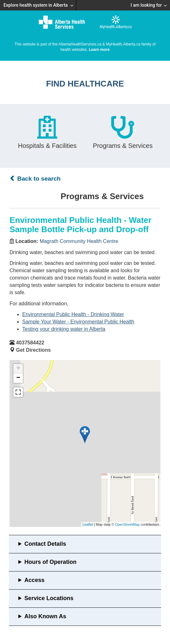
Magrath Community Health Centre (79, 241)
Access (34, 580)
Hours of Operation (51, 562)
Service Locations (49, 598)
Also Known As (45, 616)
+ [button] (18, 369)
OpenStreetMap (127, 524)
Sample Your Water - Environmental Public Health (78, 322)
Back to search (35, 178)
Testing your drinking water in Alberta (64, 329)
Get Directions (33, 350)
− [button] (18, 378)
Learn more (99, 50)
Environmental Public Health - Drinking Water (73, 314)
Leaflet (88, 524)
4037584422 (30, 343)
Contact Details (45, 544)
